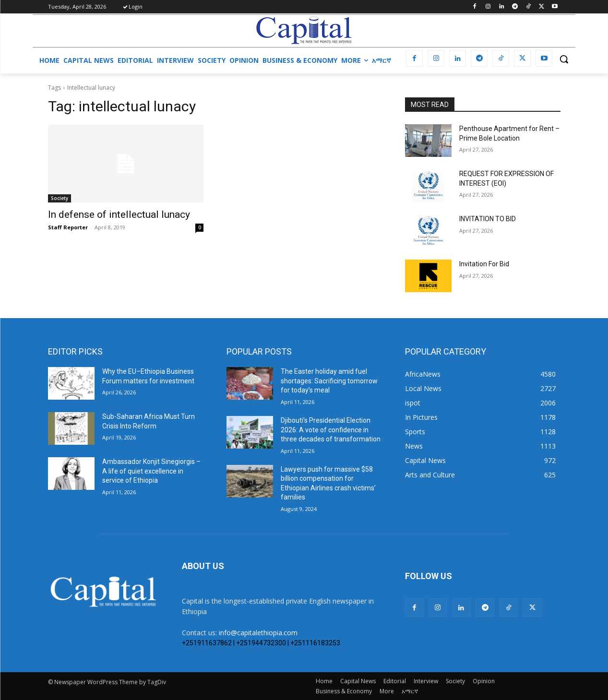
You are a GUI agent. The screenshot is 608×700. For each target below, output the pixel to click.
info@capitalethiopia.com (258, 633)
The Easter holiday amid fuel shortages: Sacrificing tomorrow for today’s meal (329, 381)
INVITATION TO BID (488, 219)
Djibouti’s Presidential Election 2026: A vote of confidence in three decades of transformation (331, 430)
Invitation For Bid (484, 264)
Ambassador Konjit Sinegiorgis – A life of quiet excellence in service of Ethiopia (151, 471)
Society (60, 198)
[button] (564, 59)
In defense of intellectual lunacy (119, 214)
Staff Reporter (68, 227)
